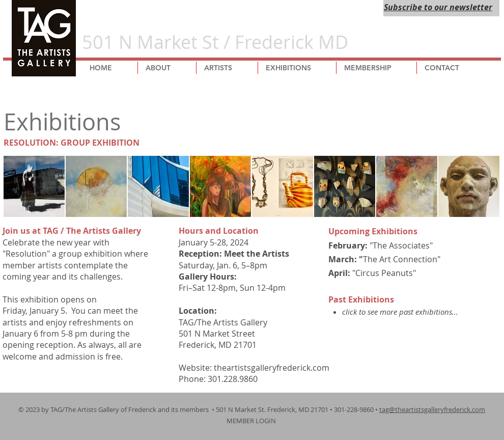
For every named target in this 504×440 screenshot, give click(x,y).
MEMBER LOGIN (252, 421)
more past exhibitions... (419, 312)
